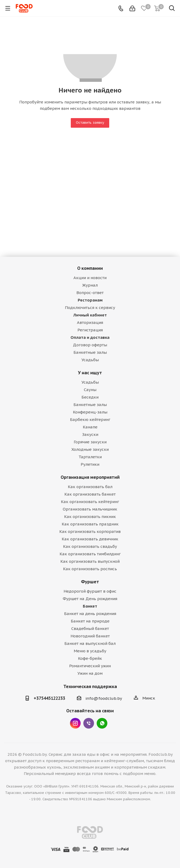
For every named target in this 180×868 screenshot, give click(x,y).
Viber (89, 723)
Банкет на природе (90, 621)
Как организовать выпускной (90, 561)
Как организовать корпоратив (90, 531)
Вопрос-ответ (90, 293)
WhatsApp (102, 723)
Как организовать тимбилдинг (90, 554)
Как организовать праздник (90, 524)
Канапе (90, 427)
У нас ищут (90, 373)
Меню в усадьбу (90, 651)
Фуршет (90, 582)
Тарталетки (90, 457)
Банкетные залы (90, 352)
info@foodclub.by (104, 698)
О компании (90, 268)
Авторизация (90, 322)
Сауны (90, 390)
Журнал (90, 285)
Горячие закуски (90, 442)
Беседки (90, 397)
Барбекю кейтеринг (90, 419)
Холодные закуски (90, 449)
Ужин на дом (90, 673)
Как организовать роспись (90, 569)
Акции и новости (90, 278)
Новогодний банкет (90, 636)
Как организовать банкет (90, 494)
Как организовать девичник (90, 539)
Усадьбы (90, 360)
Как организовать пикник (90, 517)
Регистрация (90, 330)
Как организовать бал (90, 487)
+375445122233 (49, 698)
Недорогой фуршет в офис (90, 591)
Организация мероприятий (90, 477)
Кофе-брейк (90, 658)
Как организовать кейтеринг (90, 502)
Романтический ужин (90, 666)
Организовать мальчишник (90, 509)
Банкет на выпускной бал (90, 643)
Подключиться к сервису (90, 308)
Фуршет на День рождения (90, 599)
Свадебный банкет (90, 628)
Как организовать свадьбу (90, 546)
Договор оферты (90, 345)
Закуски (90, 434)
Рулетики (90, 464)
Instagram (75, 723)
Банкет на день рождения (90, 614)
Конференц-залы (90, 412)
